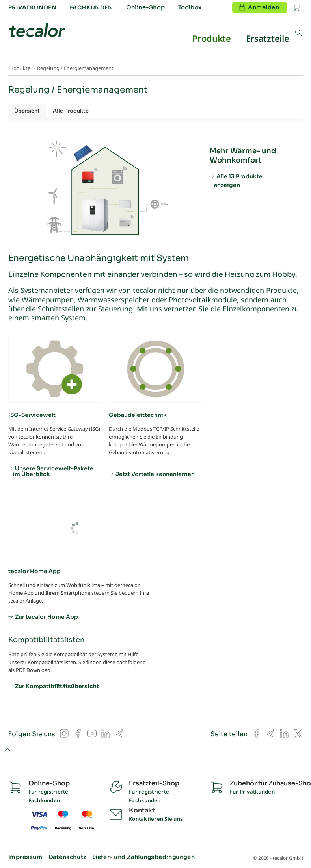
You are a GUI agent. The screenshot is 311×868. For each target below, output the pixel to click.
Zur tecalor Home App (47, 616)
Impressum (25, 857)
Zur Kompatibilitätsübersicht (57, 686)
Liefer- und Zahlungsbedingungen (143, 857)
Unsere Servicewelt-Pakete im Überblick (53, 471)
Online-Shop (145, 7)
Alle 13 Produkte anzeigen (238, 181)
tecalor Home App (34, 571)
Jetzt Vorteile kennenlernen (155, 474)
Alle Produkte (71, 111)
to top (7, 750)
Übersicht (27, 111)
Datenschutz (67, 857)
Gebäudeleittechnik (138, 415)
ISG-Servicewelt (32, 415)
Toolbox (190, 7)
